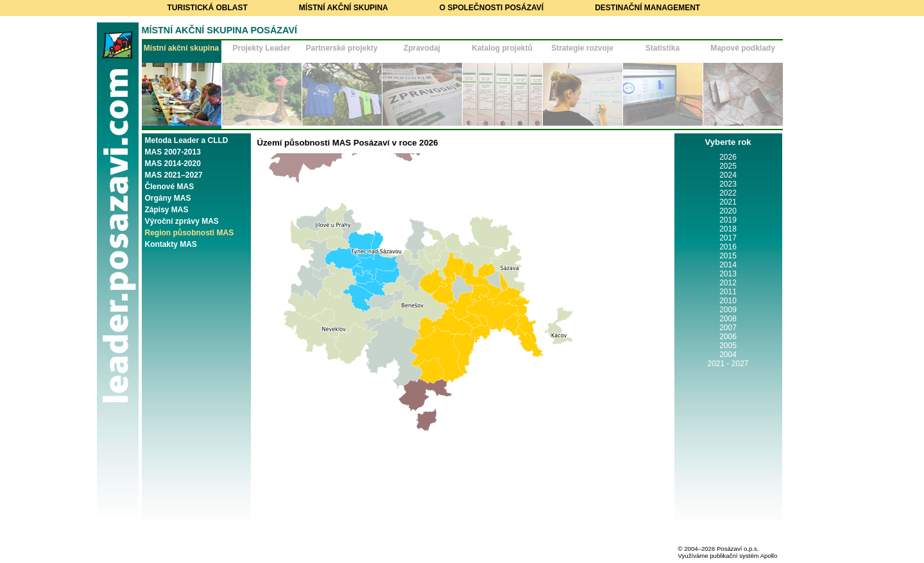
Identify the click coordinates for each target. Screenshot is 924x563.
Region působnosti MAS (190, 233)
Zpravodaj (422, 48)
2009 (728, 310)
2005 (728, 346)
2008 (728, 319)
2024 (728, 175)
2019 (728, 220)
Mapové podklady (743, 48)
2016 (728, 247)
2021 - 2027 (728, 364)
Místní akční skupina (344, 8)
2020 (728, 211)
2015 (728, 256)
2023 (728, 184)
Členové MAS (170, 187)
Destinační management (647, 8)
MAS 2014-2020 (173, 164)
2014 (728, 265)
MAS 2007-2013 (173, 152)
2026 (728, 157)
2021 (728, 202)
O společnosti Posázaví (492, 8)
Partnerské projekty (341, 48)
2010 (728, 301)
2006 (728, 337)
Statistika (663, 48)
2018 (728, 229)
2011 (728, 292)
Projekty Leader (261, 48)
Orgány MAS (168, 198)
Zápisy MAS (167, 210)
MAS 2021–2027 (174, 175)
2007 (728, 328)
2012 (728, 283)
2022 (728, 193)
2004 (728, 355)
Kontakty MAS (171, 244)
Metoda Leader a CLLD (187, 140)
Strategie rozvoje (582, 48)
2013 (728, 274)
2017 (728, 238)
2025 (728, 166)
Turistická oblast (208, 8)
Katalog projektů (502, 48)
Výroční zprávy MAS (182, 221)
